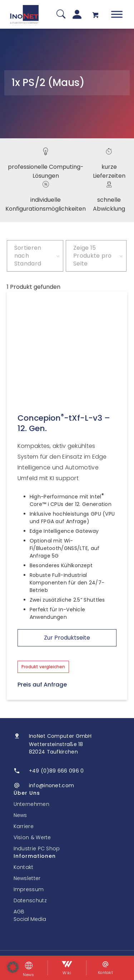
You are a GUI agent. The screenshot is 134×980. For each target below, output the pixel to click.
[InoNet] (24, 14)
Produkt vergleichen (43, 667)
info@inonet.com (52, 785)
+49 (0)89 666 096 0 (56, 771)
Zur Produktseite (67, 638)
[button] (13, 967)
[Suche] (61, 15)
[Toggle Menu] (117, 14)
